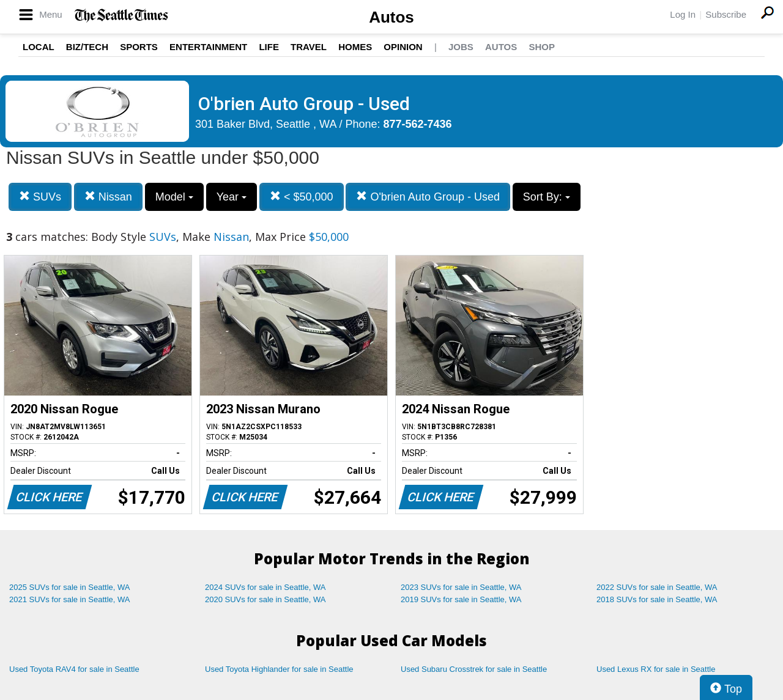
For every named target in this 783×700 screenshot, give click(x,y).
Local (39, 47)
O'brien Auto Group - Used (428, 197)
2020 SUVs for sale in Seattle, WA (265, 599)
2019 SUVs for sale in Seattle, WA (461, 599)
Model (174, 197)
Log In (683, 14)
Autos (391, 17)
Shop (542, 47)
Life (269, 47)
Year (232, 197)
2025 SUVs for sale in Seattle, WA (70, 587)
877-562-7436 (418, 124)
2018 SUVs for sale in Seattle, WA (657, 599)
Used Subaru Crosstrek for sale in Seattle (474, 669)
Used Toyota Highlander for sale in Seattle (279, 669)
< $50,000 (302, 197)
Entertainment (208, 47)
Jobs (461, 47)
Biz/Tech (87, 47)
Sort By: (547, 197)
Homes (355, 47)
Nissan (108, 197)
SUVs (40, 197)
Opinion (403, 47)
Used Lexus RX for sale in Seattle (656, 669)
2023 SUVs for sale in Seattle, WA (461, 587)
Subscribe (726, 14)
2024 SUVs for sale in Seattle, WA (265, 587)
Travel (309, 47)
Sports (139, 47)
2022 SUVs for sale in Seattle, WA (657, 587)
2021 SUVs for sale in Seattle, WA (70, 599)
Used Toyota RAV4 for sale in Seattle (74, 669)
